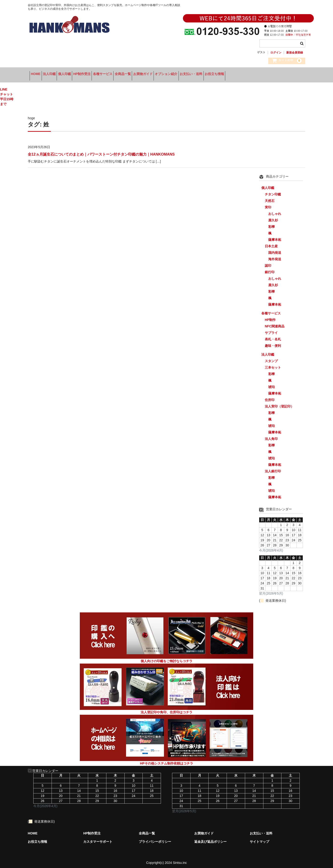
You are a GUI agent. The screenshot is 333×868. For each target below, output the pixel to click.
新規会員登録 (295, 53)
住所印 (270, 397)
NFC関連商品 (275, 323)
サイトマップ (259, 839)
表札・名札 (273, 336)
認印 (268, 263)
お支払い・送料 (250, 75)
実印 (268, 204)
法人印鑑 (58, 75)
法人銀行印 (273, 468)
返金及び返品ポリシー (210, 839)
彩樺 (271, 224)
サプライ (271, 330)
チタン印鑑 (273, 191)
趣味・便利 (273, 343)
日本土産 (271, 243)
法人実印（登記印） (279, 403)
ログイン (276, 53)
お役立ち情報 (281, 75)
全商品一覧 (160, 75)
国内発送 (275, 250)
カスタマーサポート (98, 839)
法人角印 (271, 436)
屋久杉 (273, 217)
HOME (37, 75)
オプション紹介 (218, 75)
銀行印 (270, 269)
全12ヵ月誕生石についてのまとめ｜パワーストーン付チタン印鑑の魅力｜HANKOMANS (101, 151)
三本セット (273, 364)
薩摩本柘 (275, 237)
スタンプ (271, 358)
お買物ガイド (188, 75)
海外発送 (275, 256)
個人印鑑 (81, 75)
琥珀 (271, 384)
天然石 (270, 198)
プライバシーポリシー (155, 839)
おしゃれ (275, 211)
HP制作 (270, 317)
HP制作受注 (105, 75)
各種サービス (133, 75)
